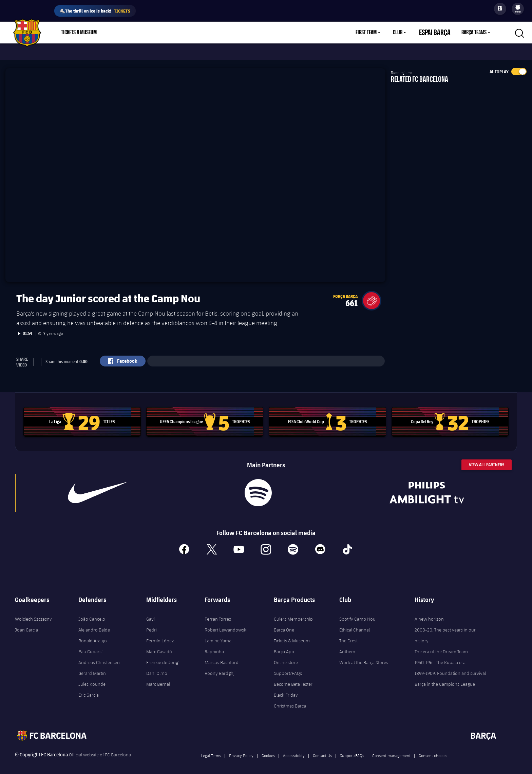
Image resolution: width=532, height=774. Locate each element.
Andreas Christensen (99, 657)
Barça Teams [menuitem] (474, 33)
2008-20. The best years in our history (445, 629)
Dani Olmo (157, 667)
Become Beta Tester (293, 678)
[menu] (518, 9)
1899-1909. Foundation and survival (450, 667)
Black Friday (286, 689)
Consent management (391, 750)
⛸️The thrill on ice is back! (95, 11)
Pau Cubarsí (90, 646)
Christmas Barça (290, 700)
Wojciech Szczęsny (33, 613)
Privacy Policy (241, 750)
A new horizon (429, 613)
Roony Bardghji (220, 667)
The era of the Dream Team (441, 646)
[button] (372, 295)
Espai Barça (439, 33)
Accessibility (294, 750)
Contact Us (322, 750)
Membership (150, 33)
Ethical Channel (355, 624)
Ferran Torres (218, 613)
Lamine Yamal (218, 635)
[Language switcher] (500, 9)
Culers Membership (293, 613)
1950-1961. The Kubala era (440, 657)
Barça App (284, 646)
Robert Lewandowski (226, 624)
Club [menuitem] (406, 33)
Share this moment (60, 356)
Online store (286, 657)
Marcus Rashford (222, 657)
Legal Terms (211, 750)
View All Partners (487, 459)
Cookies (268, 750)
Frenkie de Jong (162, 657)
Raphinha (214, 646)
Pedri (151, 624)
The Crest (348, 635)
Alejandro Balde (94, 624)
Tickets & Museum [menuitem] (79, 33)
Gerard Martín (92, 667)
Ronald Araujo (93, 635)
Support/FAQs (288, 667)
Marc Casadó (159, 646)
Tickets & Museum (292, 635)
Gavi (150, 613)
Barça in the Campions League (445, 678)
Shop (119, 33)
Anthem (347, 646)
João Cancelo (92, 613)
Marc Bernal (158, 678)
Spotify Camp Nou (357, 613)
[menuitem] (518, 7)
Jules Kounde (92, 678)
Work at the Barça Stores (364, 657)
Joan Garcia (26, 624)
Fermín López (160, 635)
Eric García (89, 689)
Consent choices (433, 750)
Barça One (284, 624)
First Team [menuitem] (374, 33)
